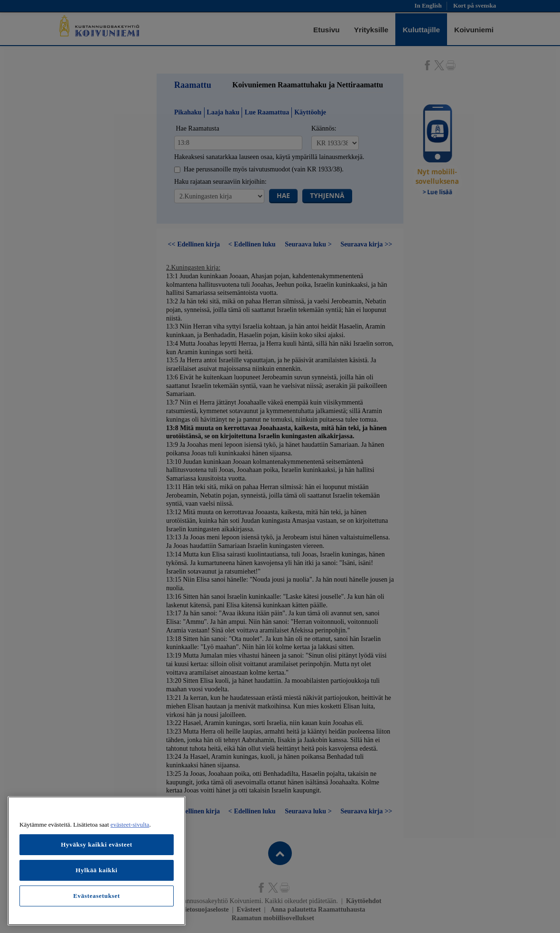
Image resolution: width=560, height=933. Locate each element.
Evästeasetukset (97, 896)
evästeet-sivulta (130, 825)
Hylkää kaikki (96, 870)
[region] (97, 861)
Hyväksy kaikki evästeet (97, 844)
